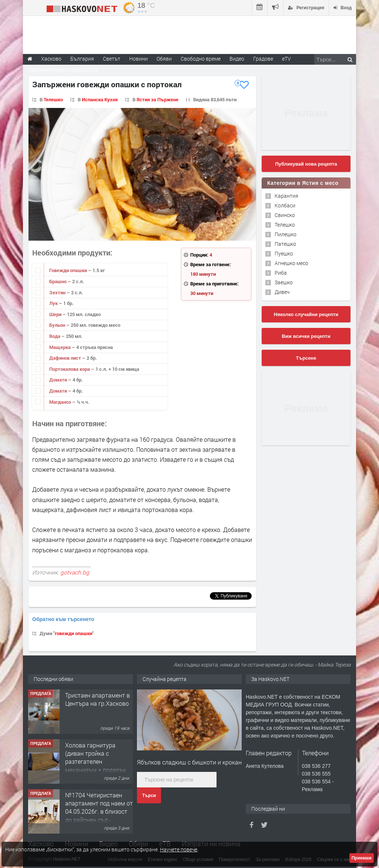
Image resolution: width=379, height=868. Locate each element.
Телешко (53, 99)
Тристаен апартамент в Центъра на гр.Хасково (98, 699)
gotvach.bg (75, 572)
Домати (59, 380)
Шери (56, 314)
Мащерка (61, 347)
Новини (138, 59)
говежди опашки (73, 633)
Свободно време (201, 59)
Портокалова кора (70, 369)
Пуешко (284, 253)
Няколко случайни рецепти (306, 314)
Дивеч (282, 292)
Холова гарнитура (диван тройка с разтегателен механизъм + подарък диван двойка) (95, 762)
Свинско (285, 215)
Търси (149, 796)
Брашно (58, 281)
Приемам (362, 858)
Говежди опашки (69, 270)
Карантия (286, 196)
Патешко (285, 244)
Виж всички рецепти (306, 336)
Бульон (58, 325)
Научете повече (179, 849)
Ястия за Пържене (157, 99)
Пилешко (286, 234)
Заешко (284, 282)
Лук (54, 303)
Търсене (306, 358)
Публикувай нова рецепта (306, 164)
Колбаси (285, 205)
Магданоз (61, 402)
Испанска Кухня (100, 99)
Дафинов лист (66, 358)
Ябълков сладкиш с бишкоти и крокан (189, 762)
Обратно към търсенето (63, 619)
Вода (55, 336)
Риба (281, 273)
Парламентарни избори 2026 (63, 70)
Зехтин (58, 292)
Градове (263, 59)
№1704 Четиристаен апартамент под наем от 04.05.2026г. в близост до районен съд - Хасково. (99, 812)
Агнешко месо (291, 263)
